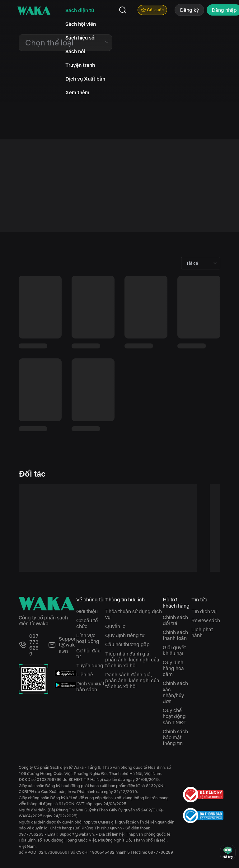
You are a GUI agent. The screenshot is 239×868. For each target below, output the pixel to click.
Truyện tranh (80, 65)
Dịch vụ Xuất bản (85, 79)
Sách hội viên (81, 24)
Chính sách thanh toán (175, 635)
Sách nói (75, 51)
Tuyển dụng (90, 665)
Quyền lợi (116, 626)
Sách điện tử (80, 10)
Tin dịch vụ (204, 611)
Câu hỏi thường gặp (127, 644)
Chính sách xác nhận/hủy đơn (175, 692)
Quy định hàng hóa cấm (173, 668)
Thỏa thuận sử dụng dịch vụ (134, 614)
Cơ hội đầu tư (88, 653)
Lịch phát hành (202, 632)
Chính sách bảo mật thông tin (175, 737)
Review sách (206, 620)
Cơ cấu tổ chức (87, 623)
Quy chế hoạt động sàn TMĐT (175, 716)
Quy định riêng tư (125, 635)
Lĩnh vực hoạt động (88, 638)
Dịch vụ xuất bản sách (90, 686)
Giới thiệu (87, 611)
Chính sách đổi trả (175, 620)
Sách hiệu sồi (80, 38)
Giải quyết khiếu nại (174, 650)
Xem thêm (77, 92)
